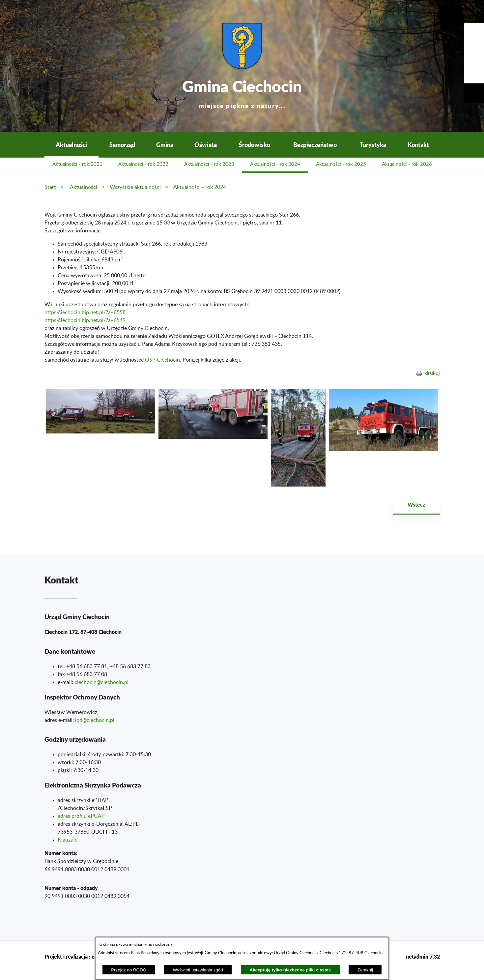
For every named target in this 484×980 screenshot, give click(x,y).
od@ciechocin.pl (95, 720)
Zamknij (365, 970)
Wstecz (416, 505)
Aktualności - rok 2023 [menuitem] (209, 164)
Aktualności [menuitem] (71, 145)
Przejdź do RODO (129, 970)
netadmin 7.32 (423, 956)
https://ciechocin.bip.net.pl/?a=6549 (85, 320)
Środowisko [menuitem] (255, 145)
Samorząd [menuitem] (122, 145)
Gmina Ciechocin (242, 92)
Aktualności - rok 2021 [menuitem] (77, 164)
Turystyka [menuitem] (373, 145)
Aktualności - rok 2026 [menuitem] (407, 164)
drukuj (432, 373)
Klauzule (68, 840)
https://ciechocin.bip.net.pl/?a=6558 (85, 312)
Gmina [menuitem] (165, 145)
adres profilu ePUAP (81, 816)
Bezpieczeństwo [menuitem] (315, 145)
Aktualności (84, 187)
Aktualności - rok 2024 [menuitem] (275, 164)
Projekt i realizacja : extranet (78, 956)
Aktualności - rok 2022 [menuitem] (143, 164)
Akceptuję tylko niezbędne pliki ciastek (290, 970)
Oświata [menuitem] (206, 145)
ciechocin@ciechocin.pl (101, 682)
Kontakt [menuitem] (418, 145)
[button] (474, 73)
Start (50, 187)
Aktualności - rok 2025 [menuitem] (341, 164)
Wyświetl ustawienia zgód (198, 970)
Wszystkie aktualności (135, 187)
